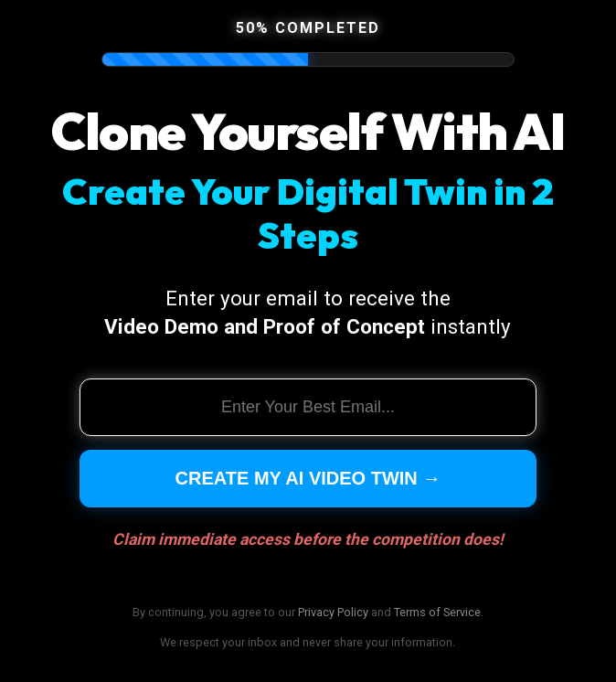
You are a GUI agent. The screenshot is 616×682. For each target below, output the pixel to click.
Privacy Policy (333, 612)
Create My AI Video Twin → (308, 478)
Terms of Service (437, 612)
